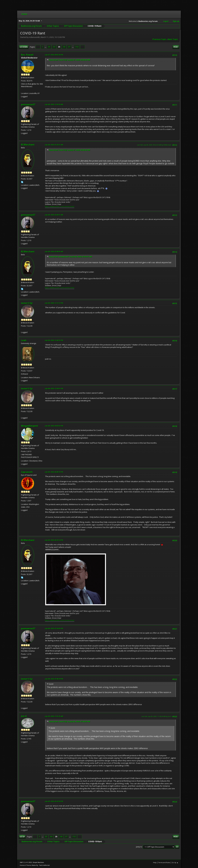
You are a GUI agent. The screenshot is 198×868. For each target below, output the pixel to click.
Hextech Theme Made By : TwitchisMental (35, 865)
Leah (24, 340)
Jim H (24, 716)
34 (54, 47)
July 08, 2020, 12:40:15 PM (54, 340)
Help (155, 862)
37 (69, 47)
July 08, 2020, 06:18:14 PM (54, 540)
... (46, 47)
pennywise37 (28, 104)
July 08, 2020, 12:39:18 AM (54, 104)
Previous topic (159, 39)
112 (77, 47)
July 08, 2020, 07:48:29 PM (54, 679)
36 (64, 47)
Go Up (22, 837)
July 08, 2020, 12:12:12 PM (54, 303)
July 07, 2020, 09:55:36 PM (54, 55)
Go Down (24, 47)
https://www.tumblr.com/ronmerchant (60, 207)
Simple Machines (38, 862)
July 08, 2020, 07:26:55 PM (54, 628)
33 (49, 47)
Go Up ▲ (175, 862)
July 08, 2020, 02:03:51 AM (54, 215)
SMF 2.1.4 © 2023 (26, 862)
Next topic (173, 39)
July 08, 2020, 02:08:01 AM (54, 251)
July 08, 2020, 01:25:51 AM (54, 145)
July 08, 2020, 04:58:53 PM (54, 426)
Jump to (139, 847)
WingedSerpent (30, 426)
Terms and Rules (164, 862)
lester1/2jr (27, 303)
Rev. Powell (27, 55)
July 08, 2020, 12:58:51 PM (54, 388)
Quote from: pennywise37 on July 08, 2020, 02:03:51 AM (70, 257)
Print (176, 47)
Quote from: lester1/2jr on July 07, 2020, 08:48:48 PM (69, 60)
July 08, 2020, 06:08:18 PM (54, 472)
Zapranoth (27, 472)
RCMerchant (28, 145)
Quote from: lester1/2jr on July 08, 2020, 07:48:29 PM (69, 722)
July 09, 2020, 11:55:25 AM (54, 716)
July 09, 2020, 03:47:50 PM (54, 801)
